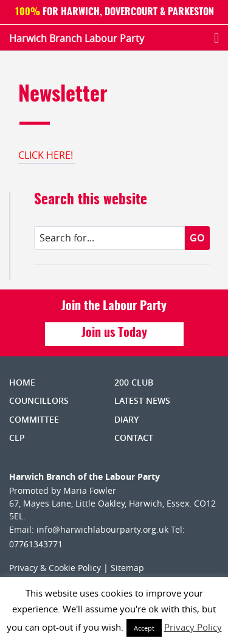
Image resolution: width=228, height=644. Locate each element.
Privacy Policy (193, 627)
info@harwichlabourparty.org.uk (102, 529)
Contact (134, 438)
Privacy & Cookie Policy (55, 568)
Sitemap (127, 568)
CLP (17, 438)
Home (22, 382)
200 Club (134, 382)
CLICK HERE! (47, 155)
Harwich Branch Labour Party (77, 38)
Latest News (142, 400)
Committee (34, 419)
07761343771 (36, 544)
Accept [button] (144, 628)
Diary (126, 419)
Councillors (39, 400)
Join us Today (114, 333)
